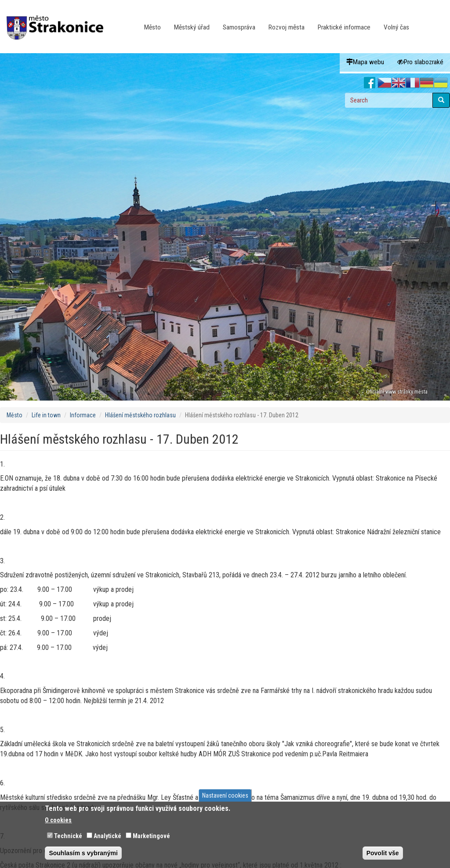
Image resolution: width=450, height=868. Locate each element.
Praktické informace (344, 27)
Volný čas (396, 27)
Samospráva (239, 27)
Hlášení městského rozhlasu (140, 415)
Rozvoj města (287, 27)
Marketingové (151, 836)
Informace (83, 415)
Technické (68, 836)
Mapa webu (365, 62)
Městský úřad (192, 27)
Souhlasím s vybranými (83, 853)
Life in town (46, 415)
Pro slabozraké (420, 62)
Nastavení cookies (225, 795)
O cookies (58, 820)
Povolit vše (383, 853)
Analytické (107, 836)
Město (152, 27)
